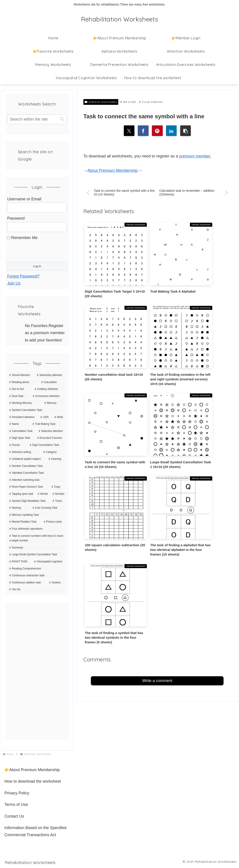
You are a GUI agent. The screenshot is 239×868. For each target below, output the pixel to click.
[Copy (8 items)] (58, 487)
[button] (186, 131)
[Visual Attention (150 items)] (21, 375)
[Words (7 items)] (43, 494)
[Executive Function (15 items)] (51, 438)
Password (16, 218)
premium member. (195, 157)
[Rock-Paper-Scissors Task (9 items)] (28, 487)
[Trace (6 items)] (59, 501)
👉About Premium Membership (32, 770)
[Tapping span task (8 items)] (22, 494)
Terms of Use (16, 805)
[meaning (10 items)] (57, 459)
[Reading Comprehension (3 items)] (37, 569)
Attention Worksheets (101, 102)
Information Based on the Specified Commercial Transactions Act (35, 831)
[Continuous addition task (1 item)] (27, 583)
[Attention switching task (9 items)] (37, 480)
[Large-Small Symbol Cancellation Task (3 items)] (37, 555)
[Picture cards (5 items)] (54, 522)
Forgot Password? (23, 276)
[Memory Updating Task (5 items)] (37, 515)
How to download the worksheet (33, 781)
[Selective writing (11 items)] (24, 452)
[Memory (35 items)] (54, 403)
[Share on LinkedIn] (172, 131)
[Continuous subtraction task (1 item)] (37, 576)
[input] (37, 119)
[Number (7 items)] (59, 494)
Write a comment (157, 463)
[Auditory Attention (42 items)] (50, 389)
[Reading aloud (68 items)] (23, 382)
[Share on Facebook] (143, 131)
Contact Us (14, 816)
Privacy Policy (17, 793)
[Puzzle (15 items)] (17, 445)
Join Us (14, 283)
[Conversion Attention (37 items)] (49, 396)
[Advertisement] (37, 671)
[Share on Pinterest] (157, 131)
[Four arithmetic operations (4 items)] (37, 529)
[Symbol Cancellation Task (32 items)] (37, 410)
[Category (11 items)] (54, 452)
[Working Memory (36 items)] (25, 403)
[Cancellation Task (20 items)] (22, 431)
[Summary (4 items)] (37, 548)
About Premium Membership (113, 171)
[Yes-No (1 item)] (37, 590)
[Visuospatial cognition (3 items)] (49, 562)
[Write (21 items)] (60, 417)
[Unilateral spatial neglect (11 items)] (27, 459)
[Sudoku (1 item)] (57, 583)
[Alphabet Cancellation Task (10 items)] (37, 473)
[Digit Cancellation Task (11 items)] (47, 445)
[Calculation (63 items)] (53, 382)
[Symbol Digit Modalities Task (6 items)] (29, 501)
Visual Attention (151, 102)
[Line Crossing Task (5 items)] (49, 508)
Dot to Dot (128, 102)
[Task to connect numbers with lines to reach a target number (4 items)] (37, 538)
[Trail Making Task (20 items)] (49, 424)
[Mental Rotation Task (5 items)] (25, 522)
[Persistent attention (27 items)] (23, 417)
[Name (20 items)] (19, 424)
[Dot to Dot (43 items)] (20, 389)
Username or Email (24, 199)
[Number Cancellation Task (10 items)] (37, 466)
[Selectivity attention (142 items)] (51, 375)
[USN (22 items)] (45, 417)
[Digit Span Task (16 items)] (21, 438)
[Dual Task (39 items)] (19, 396)
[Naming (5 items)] (19, 508)
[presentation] (41, 250)
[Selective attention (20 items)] (52, 431)
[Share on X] (128, 131)
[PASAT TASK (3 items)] (20, 562)
